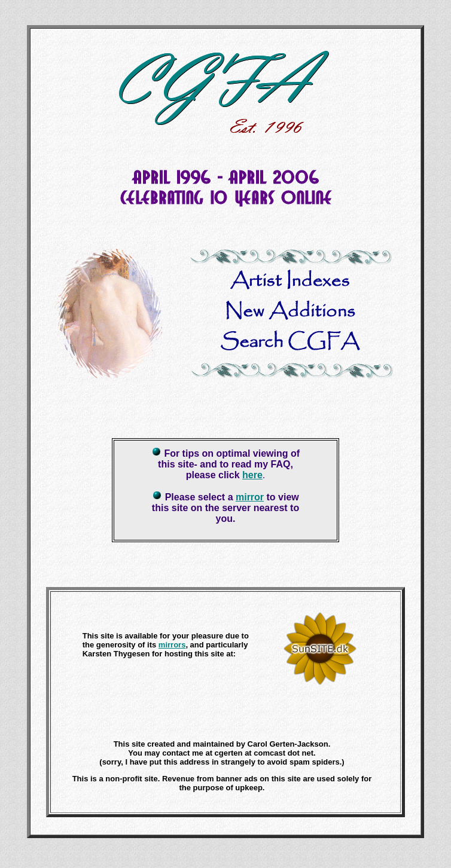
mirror (250, 497)
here (252, 475)
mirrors (172, 645)
